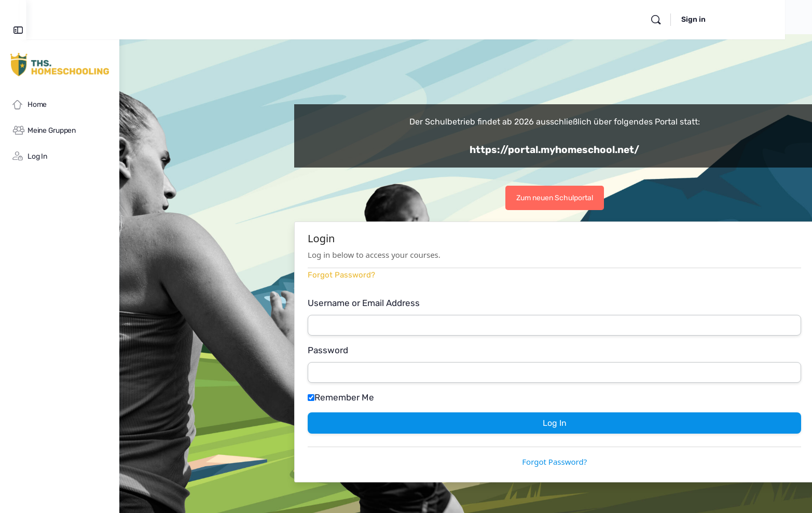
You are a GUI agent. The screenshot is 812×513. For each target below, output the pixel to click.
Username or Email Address (410, 303)
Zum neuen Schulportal (601, 198)
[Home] (60, 105)
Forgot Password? (388, 275)
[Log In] (60, 157)
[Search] (716, 20)
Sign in (754, 19)
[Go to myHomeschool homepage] (60, 64)
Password (375, 350)
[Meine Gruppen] (60, 131)
